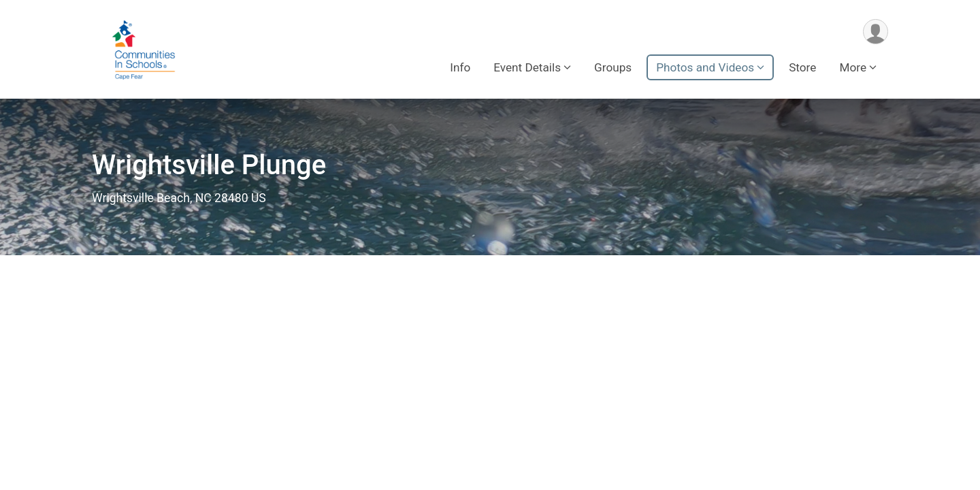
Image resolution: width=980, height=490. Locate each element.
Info (460, 67)
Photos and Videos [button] (705, 67)
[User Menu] (876, 32)
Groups (613, 67)
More (853, 67)
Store (802, 67)
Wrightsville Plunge (209, 165)
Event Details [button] (527, 67)
